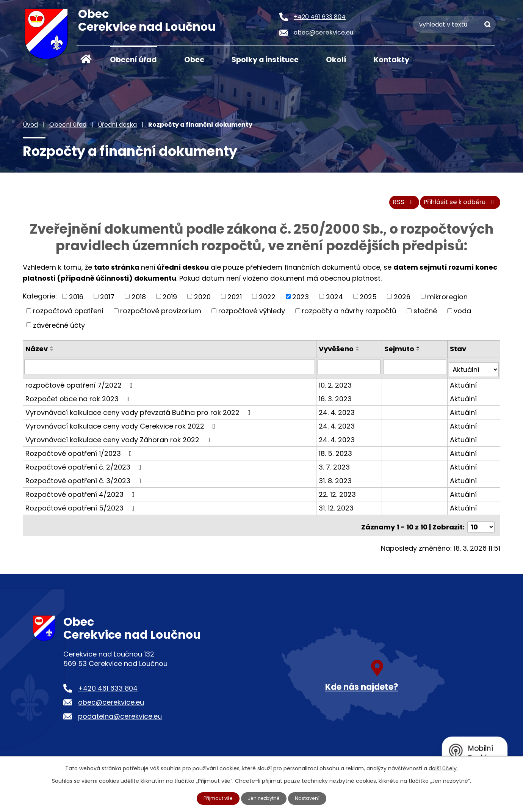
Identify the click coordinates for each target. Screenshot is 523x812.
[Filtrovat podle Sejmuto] (415, 371)
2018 (139, 301)
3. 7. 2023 (335, 468)
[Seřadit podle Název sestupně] (52, 354)
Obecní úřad (133, 60)
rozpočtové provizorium (161, 315)
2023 (301, 301)
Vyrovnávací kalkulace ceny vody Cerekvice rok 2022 (122, 427)
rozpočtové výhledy (252, 315)
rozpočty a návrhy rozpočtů (349, 315)
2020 (202, 301)
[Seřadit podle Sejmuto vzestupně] (419, 351)
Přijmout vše (215, 798)
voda (462, 315)
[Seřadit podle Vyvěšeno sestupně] (359, 354)
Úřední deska (117, 125)
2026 (402, 301)
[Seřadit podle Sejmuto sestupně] (419, 354)
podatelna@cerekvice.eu (120, 714)
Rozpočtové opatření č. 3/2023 (85, 481)
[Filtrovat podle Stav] (474, 371)
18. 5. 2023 (337, 454)
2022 (267, 301)
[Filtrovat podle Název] (170, 371)
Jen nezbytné (265, 798)
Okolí (336, 60)
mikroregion (447, 301)
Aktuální (464, 386)
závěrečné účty (59, 329)
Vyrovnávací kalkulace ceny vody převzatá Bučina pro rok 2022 (139, 413)
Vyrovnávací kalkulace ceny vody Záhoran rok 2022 (119, 441)
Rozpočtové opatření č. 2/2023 (85, 468)
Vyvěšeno (337, 353)
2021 (235, 301)
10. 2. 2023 (336, 386)
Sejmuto (400, 353)
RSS (393, 206)
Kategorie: (40, 300)
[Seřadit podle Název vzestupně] (52, 351)
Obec (194, 60)
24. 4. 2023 (338, 413)
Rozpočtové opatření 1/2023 (80, 454)
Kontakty (391, 60)
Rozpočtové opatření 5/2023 (81, 509)
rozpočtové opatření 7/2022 (81, 386)
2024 (334, 301)
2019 (170, 301)
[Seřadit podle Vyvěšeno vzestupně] (359, 351)
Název (37, 353)
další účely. (443, 768)
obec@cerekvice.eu (111, 700)
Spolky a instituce (265, 60)
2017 (107, 301)
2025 (368, 301)
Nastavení (311, 798)
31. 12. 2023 (337, 509)
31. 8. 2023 (336, 481)
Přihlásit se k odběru (456, 206)
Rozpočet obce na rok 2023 (79, 400)
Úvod (86, 59)
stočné (425, 315)
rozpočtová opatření (68, 315)
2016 (76, 301)
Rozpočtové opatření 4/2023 (81, 495)
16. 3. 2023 (336, 400)
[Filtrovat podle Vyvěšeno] (350, 371)
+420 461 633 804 (108, 686)
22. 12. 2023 (338, 495)
